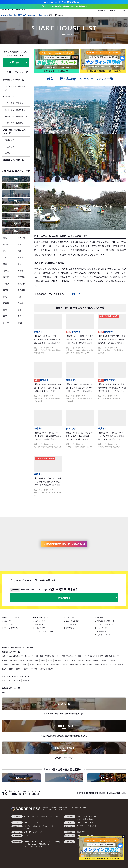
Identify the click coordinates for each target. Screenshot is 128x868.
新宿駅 (46, 665)
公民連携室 (81, 832)
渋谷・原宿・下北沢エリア (16, 103)
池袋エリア (10, 96)
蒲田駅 (96, 660)
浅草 (16, 208)
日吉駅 (12, 669)
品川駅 (32, 665)
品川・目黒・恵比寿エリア (16, 110)
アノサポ (36, 823)
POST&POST (29, 816)
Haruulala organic (30, 844)
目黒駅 (19, 669)
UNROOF (27, 832)
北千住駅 (103, 660)
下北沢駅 (24, 665)
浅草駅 (22, 660)
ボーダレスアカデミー (85, 836)
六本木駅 (42, 669)
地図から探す (40, 624)
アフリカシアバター (51, 842)
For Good (93, 816)
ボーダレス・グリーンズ (85, 823)
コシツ (26, 836)
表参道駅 (81, 660)
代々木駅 (34, 669)
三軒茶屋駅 (15, 665)
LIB (41, 842)
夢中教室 (80, 826)
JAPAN (64, 778)
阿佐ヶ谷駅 (13, 660)
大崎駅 (66, 660)
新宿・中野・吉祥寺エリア (16, 116)
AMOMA (27, 842)
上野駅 (50, 660)
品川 (16, 201)
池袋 (16, 223)
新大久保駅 (55, 665)
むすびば (27, 829)
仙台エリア (6, 692)
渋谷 (16, 186)
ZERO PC (28, 823)
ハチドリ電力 (54, 816)
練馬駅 (121, 665)
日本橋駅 (113, 665)
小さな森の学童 (91, 826)
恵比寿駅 (58, 660)
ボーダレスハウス (30, 826)
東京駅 (89, 665)
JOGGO (35, 842)
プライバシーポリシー (105, 624)
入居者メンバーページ (105, 635)
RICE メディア (82, 816)
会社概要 (100, 617)
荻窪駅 (88, 660)
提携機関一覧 (102, 631)
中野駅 (96, 665)
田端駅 (82, 665)
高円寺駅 (5, 665)
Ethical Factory (44, 844)
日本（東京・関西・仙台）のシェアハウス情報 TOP (28, 15)
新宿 (16, 179)
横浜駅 (26, 669)
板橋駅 (43, 660)
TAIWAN (107, 778)
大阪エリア (10, 147)
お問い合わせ (16, 62)
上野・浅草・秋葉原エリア (16, 123)
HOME (5, 15)
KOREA (21, 778)
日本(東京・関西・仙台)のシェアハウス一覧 (18, 648)
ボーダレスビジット (46, 826)
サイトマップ (102, 628)
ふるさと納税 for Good (85, 819)
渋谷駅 (39, 665)
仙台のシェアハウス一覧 (13, 160)
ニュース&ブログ (72, 621)
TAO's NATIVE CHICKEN (33, 847)
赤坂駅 (5, 660)
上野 (16, 216)
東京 (16, 231)
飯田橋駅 (30, 660)
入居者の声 (70, 617)
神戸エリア (10, 153)
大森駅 (73, 660)
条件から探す (40, 621)
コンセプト (8, 621)
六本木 (16, 194)
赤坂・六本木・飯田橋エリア (16, 88)
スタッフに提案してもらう (45, 631)
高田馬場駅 (74, 665)
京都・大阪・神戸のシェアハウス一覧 (15, 131)
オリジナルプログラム (12, 628)
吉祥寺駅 (112, 660)
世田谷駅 (64, 665)
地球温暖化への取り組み (106, 621)
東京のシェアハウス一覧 (13, 80)
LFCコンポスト (41, 816)
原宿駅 (5, 669)
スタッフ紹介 (9, 624)
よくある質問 (71, 624)
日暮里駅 (104, 665)
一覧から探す (40, 628)
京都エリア (10, 140)
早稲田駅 (51, 669)
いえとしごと (38, 832)
